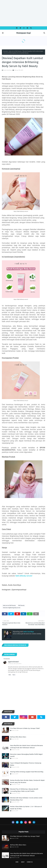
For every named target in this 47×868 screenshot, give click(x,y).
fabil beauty (21, 605)
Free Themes (22, 865)
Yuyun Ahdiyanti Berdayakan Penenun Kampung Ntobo (26, 764)
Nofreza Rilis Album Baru (18, 737)
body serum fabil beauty (15, 51)
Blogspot (34, 865)
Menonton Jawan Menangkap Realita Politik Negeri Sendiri (26, 755)
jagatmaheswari (14, 662)
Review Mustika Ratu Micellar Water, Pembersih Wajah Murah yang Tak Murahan (27, 781)
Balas (10, 675)
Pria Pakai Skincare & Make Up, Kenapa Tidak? (25, 728)
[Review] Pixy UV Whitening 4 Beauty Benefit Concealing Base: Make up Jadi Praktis (24, 790)
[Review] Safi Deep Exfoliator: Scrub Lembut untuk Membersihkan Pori (26, 799)
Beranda (6, 51)
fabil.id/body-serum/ (24, 576)
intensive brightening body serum (12, 608)
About (23, 862)
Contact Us (30, 862)
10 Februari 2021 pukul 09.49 (15, 664)
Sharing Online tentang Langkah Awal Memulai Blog (27, 772)
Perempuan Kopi (24, 33)
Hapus (14, 675)
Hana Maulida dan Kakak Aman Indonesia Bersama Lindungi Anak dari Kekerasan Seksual (26, 747)
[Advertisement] (23, 13)
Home (17, 862)
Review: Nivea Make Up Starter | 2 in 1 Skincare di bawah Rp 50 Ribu (26, 808)
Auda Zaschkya (8, 70)
